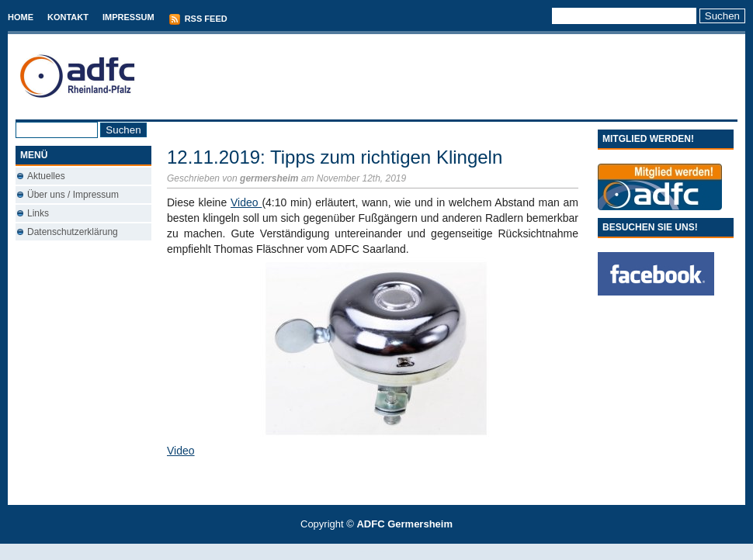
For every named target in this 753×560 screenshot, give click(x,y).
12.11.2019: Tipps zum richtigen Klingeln (335, 157)
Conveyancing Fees (385, 552)
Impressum (128, 17)
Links (38, 213)
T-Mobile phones (364, 552)
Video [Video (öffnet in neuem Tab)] (246, 202)
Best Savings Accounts (377, 552)
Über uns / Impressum (73, 195)
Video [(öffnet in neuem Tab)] (181, 451)
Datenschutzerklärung (73, 232)
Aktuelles (46, 176)
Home (21, 17)
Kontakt (68, 17)
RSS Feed (198, 19)
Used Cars (392, 552)
